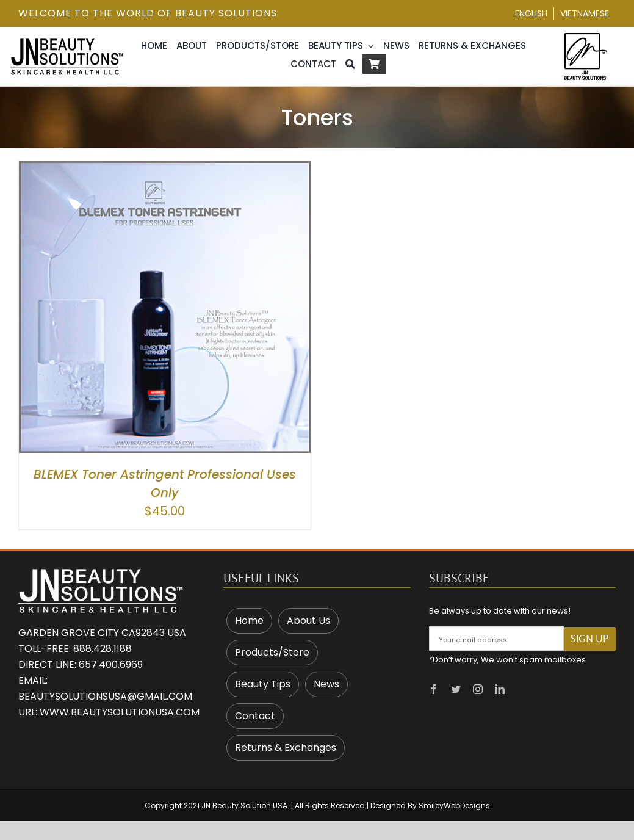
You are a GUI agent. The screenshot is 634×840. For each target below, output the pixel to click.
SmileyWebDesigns (454, 806)
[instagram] (478, 689)
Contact (255, 716)
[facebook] (434, 689)
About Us (308, 621)
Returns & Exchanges (286, 748)
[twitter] (456, 689)
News (326, 684)
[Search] (350, 64)
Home (249, 621)
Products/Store (272, 652)
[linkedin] (500, 689)
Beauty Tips (263, 684)
